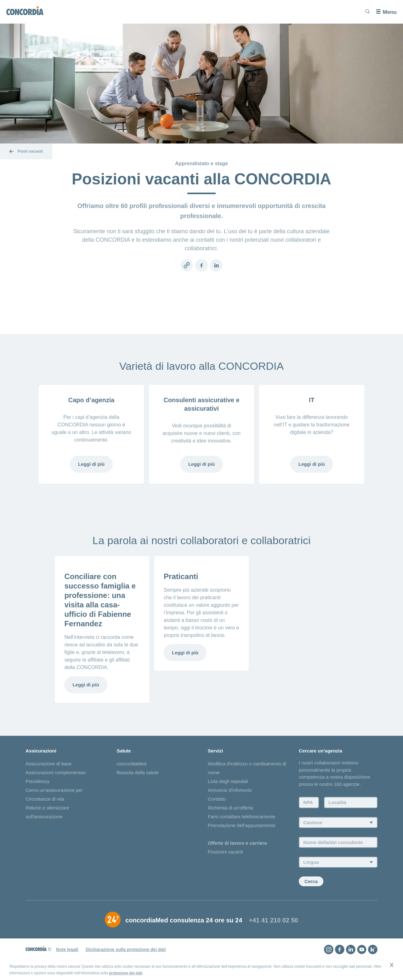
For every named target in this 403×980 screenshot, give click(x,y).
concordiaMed (132, 764)
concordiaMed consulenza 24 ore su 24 (184, 920)
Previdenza (37, 781)
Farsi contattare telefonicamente (241, 817)
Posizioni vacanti (225, 852)
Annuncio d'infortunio (230, 790)
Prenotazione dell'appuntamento (242, 825)
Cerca (311, 881)
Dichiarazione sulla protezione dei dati (126, 949)
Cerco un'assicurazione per (54, 790)
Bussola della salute (138, 772)
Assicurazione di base (48, 764)
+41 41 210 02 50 (273, 920)
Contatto (217, 799)
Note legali (67, 949)
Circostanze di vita (45, 799)
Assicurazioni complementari (56, 772)
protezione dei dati (126, 973)
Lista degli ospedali (228, 781)
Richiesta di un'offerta (230, 808)
